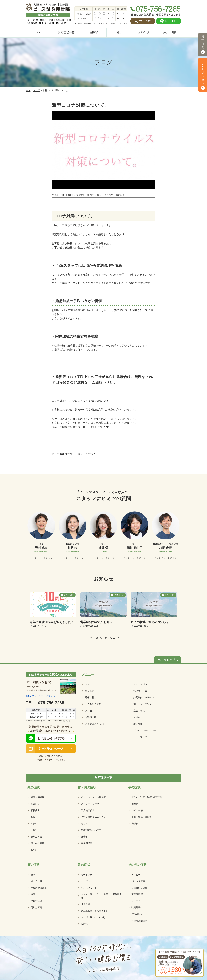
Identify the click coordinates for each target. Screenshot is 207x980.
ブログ (36, 90)
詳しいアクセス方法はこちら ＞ (41, 696)
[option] (41, 536)
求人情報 (138, 724)
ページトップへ (168, 660)
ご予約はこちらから (95, 724)
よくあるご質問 (93, 704)
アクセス (90, 711)
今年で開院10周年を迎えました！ (52, 622)
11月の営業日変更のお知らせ (150, 622)
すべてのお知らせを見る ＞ (103, 638)
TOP (28, 90)
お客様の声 (91, 717)
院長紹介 (90, 691)
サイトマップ (140, 737)
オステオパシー (141, 684)
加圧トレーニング (142, 704)
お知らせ (138, 717)
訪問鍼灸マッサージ (144, 697)
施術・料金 (91, 697)
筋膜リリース (140, 691)
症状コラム (139, 711)
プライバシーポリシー (145, 730)
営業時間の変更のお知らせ (98, 622)
